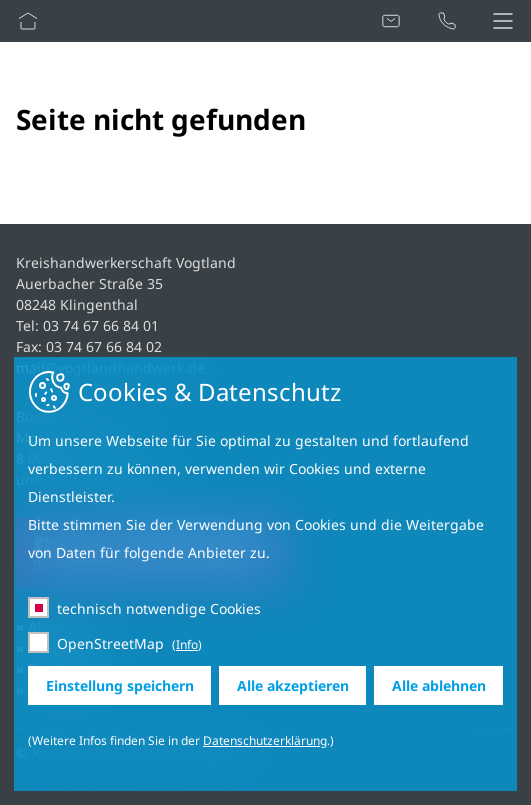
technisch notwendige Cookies (159, 608)
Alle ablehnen (439, 685)
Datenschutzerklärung (265, 740)
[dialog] (265, 574)
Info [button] (187, 644)
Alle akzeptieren (293, 685)
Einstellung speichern (120, 685)
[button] (503, 21)
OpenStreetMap (110, 643)
